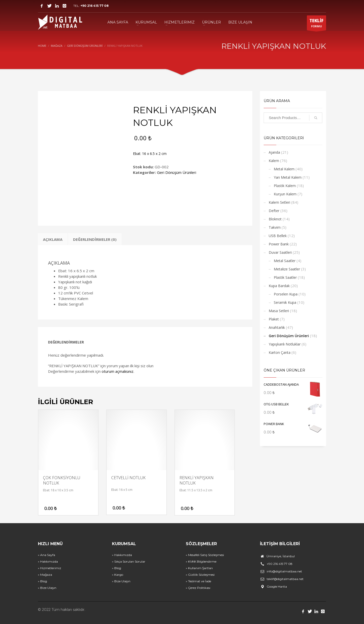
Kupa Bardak (279, 286)
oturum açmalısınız (118, 371)
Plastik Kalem (285, 186)
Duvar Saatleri (280, 252)
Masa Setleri (279, 311)
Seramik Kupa (285, 302)
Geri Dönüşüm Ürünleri (177, 172)
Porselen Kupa (286, 294)
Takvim (275, 227)
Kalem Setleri (279, 202)
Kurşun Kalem (285, 194)
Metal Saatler (285, 261)
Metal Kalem (284, 169)
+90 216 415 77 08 (95, 6)
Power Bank (279, 244)
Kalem (274, 161)
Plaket (274, 319)
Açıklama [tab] (53, 239)
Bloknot (275, 219)
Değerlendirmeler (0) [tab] (95, 239)
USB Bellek (278, 236)
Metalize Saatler (287, 269)
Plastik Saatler (285, 277)
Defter (274, 211)
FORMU (316, 24)
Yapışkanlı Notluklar (285, 344)
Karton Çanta (280, 352)
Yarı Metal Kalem (288, 177)
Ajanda (274, 152)
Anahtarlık (277, 327)
